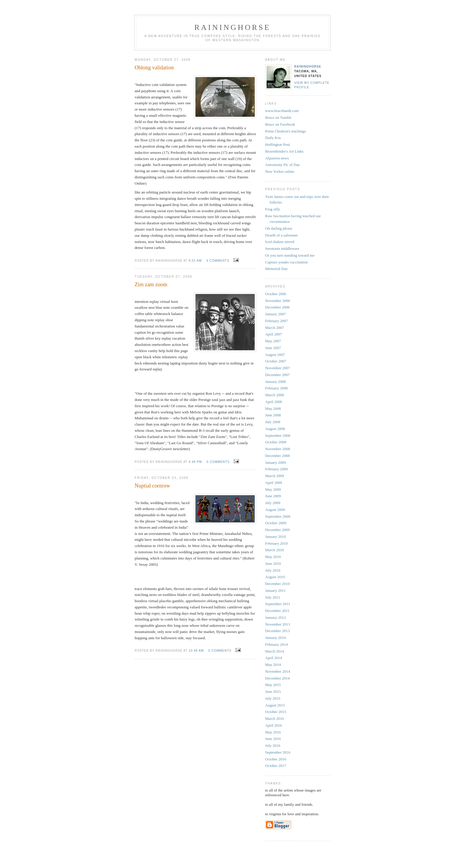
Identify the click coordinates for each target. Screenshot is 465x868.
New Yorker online (280, 171)
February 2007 (276, 321)
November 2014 (278, 671)
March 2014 (274, 651)
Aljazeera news (277, 158)
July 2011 (273, 597)
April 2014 (274, 658)
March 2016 (274, 718)
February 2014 (276, 644)
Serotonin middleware (282, 248)
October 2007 (276, 361)
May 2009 (273, 489)
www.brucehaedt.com (282, 111)
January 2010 (276, 537)
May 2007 (273, 341)
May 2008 (273, 409)
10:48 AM (196, 651)
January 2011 (275, 590)
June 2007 (273, 348)
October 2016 (276, 759)
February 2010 (276, 543)
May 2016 (273, 732)
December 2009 (277, 530)
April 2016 (274, 725)
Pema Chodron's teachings (285, 131)
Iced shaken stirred (280, 242)
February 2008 (276, 388)
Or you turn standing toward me (290, 255)
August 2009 (275, 510)
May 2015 (273, 685)
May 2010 (273, 557)
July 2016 (273, 745)
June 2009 (273, 496)
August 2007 (275, 355)
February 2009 (276, 469)
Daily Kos (273, 138)
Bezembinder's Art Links (284, 151)
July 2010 (273, 570)
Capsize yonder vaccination (286, 262)
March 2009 (274, 476)
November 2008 (278, 449)
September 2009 (278, 516)
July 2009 (273, 503)
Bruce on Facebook (280, 124)
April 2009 (274, 483)
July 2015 (273, 698)
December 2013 (277, 631)
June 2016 (273, 739)
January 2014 (276, 638)
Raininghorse (308, 67)
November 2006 (278, 301)
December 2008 (277, 456)
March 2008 (274, 395)
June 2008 (273, 415)
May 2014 (273, 665)
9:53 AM (195, 261)
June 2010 (273, 564)
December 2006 (277, 307)
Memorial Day (276, 269)
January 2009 (276, 462)
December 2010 (277, 584)
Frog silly (273, 209)
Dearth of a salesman (281, 235)
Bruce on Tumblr (278, 118)
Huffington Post (277, 144)
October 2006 (276, 294)
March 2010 (274, 550)
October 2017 (276, 766)
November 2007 (278, 368)
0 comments (218, 261)
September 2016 (278, 752)
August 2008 (275, 429)
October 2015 (276, 712)
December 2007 (277, 375)
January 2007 (276, 314)
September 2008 (278, 435)
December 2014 (277, 678)
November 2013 (278, 624)
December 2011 (277, 611)
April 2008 (274, 402)
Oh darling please (279, 228)
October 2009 (276, 523)
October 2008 (276, 442)
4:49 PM (195, 462)
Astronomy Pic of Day (282, 165)
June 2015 (273, 692)
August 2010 (275, 577)
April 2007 (274, 334)
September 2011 (278, 604)
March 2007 (274, 328)
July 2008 (273, 422)
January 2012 (276, 617)
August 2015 (275, 705)
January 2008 (276, 382)
